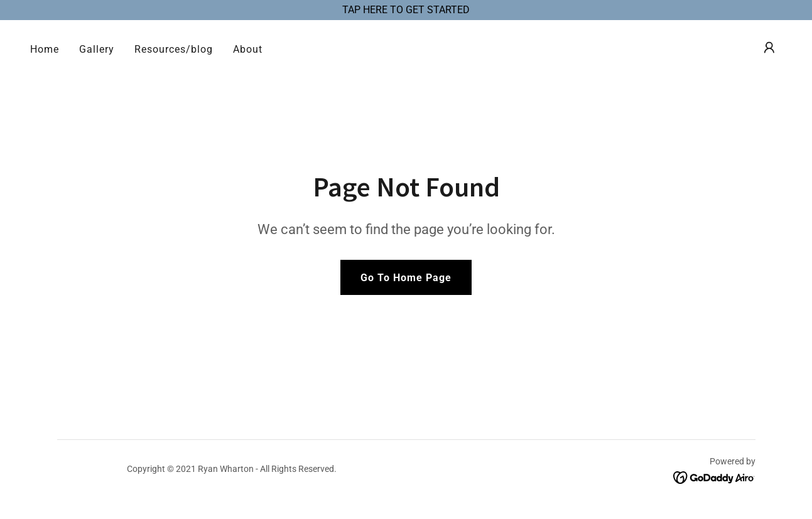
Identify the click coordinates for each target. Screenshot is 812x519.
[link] (714, 477)
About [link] (248, 49)
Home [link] (45, 49)
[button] (769, 48)
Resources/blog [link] (174, 49)
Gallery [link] (97, 49)
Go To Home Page (406, 278)
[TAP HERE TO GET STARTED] (406, 10)
